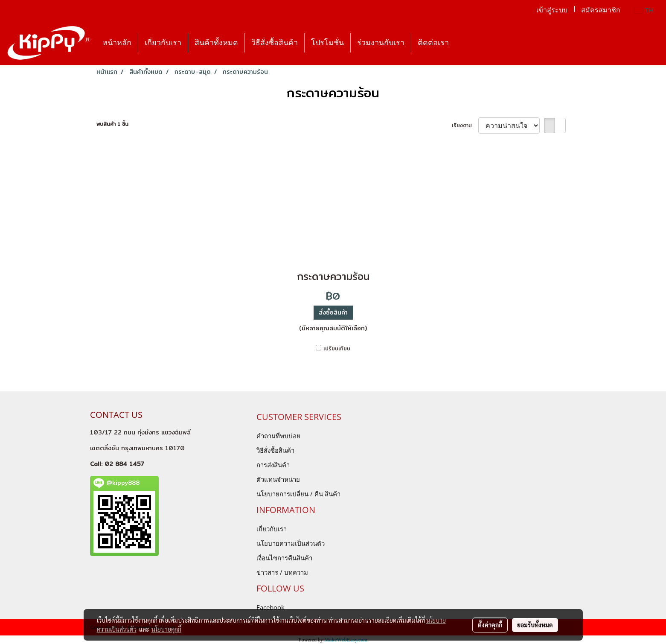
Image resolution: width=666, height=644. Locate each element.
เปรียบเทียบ (337, 349)
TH (644, 10)
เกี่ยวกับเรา (163, 43)
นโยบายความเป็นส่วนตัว (291, 543)
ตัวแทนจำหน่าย (278, 479)
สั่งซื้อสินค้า (333, 312)
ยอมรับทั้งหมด (535, 625)
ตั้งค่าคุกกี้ (490, 625)
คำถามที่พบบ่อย (278, 436)
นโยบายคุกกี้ (166, 629)
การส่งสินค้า (273, 465)
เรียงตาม (465, 125)
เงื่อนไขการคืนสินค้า (284, 558)
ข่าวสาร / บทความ (282, 572)
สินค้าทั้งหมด (216, 43)
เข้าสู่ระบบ (552, 10)
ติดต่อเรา (433, 43)
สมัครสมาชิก (601, 10)
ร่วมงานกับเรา (381, 43)
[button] (463, 43)
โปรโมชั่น (327, 43)
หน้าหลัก (117, 43)
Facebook (270, 607)
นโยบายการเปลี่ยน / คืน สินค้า (298, 494)
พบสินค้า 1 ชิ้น (112, 124)
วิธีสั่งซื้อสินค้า (275, 43)
